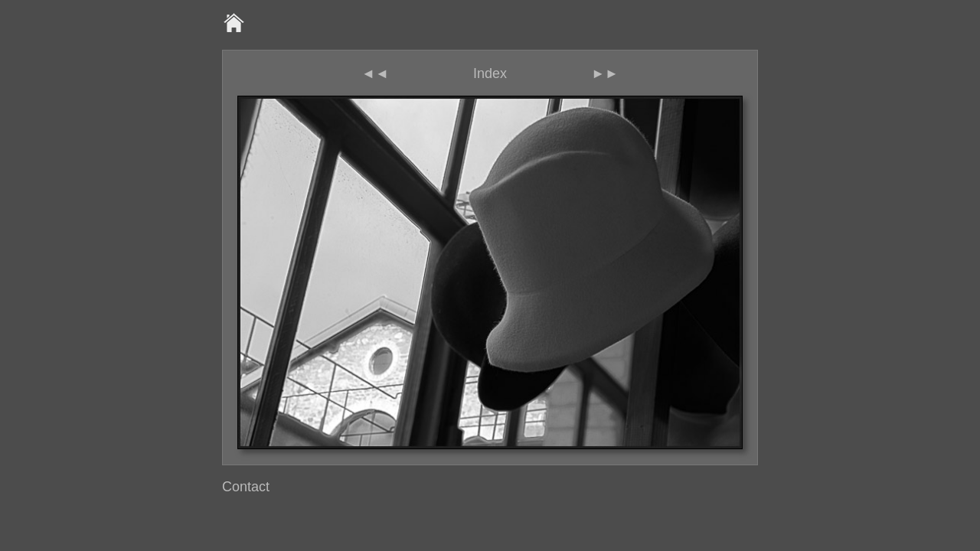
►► (605, 73)
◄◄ (375, 73)
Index (490, 73)
